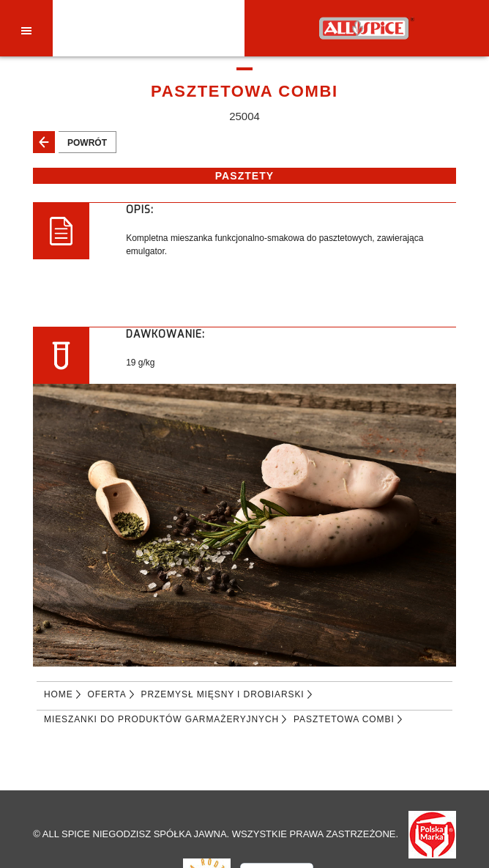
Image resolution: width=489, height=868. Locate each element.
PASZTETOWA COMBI (344, 719)
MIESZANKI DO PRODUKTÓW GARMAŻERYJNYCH (161, 719)
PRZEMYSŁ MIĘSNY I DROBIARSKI (223, 694)
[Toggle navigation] (26, 30)
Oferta (107, 694)
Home (59, 694)
